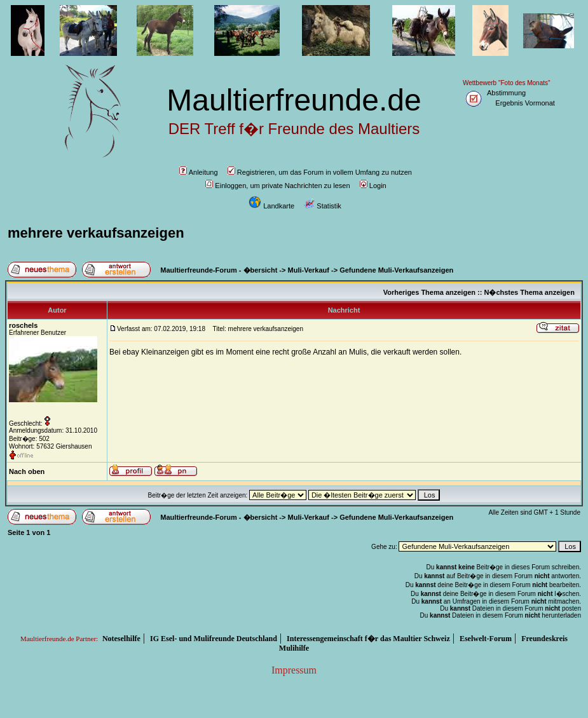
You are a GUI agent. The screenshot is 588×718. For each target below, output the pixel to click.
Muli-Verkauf (309, 270)
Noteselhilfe (121, 639)
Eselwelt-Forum (486, 639)
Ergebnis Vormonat (525, 103)
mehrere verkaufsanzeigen (96, 233)
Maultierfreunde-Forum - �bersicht (219, 270)
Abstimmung (506, 93)
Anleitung (199, 172)
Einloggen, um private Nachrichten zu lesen (277, 186)
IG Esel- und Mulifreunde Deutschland (214, 639)
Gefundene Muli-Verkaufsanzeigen (396, 270)
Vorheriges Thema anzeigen (429, 292)
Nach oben (27, 471)
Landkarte (271, 206)
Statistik (323, 206)
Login (373, 186)
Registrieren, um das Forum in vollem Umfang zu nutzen (320, 172)
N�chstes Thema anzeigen (529, 292)
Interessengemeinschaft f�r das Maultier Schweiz (368, 639)
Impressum (294, 670)
